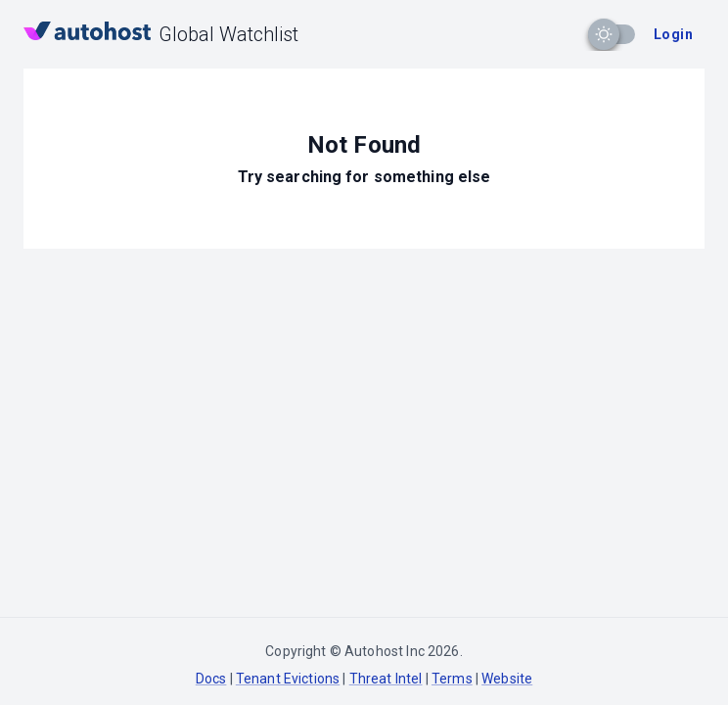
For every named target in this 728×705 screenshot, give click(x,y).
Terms (452, 679)
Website (507, 679)
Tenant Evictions (288, 679)
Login (673, 34)
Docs (211, 679)
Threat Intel (386, 679)
